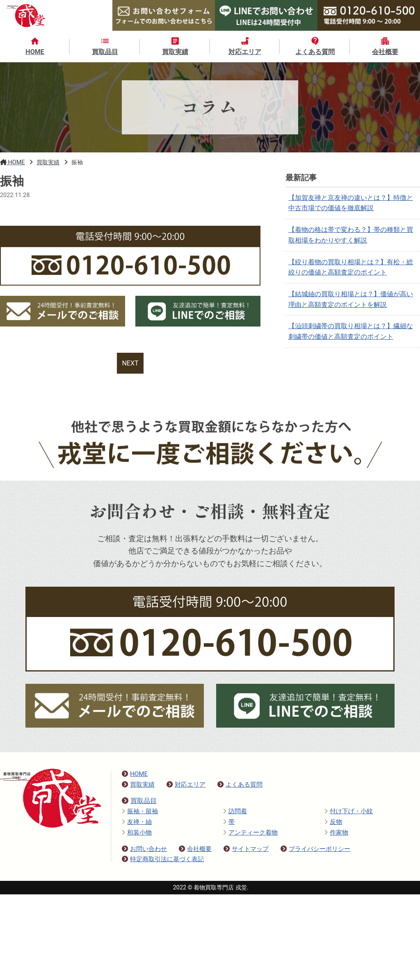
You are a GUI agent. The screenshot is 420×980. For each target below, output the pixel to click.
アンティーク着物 (250, 833)
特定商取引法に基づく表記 (163, 859)
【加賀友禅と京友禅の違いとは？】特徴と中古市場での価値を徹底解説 (351, 203)
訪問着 (235, 811)
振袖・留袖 (140, 811)
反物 (333, 822)
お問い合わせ (144, 849)
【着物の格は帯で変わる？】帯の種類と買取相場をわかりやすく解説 (351, 235)
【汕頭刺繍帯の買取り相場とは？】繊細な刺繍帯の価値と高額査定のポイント (351, 331)
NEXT (130, 363)
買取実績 (138, 785)
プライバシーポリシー (315, 849)
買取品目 (139, 801)
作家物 (336, 833)
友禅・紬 (137, 822)
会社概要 (195, 849)
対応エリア (186, 785)
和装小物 (137, 833)
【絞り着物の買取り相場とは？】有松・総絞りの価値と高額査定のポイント (351, 267)
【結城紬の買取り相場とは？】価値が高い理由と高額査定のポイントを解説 (351, 299)
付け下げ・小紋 (349, 811)
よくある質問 (240, 785)
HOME (135, 774)
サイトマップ (246, 849)
